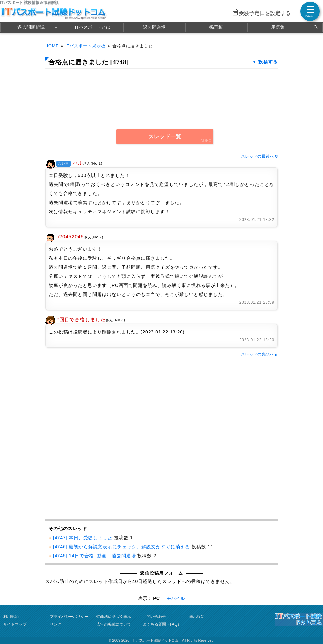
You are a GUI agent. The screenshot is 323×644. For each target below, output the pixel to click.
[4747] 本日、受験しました (83, 538)
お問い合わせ (154, 617)
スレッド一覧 (165, 137)
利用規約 (11, 617)
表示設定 (197, 617)
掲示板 (216, 27)
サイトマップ (15, 624)
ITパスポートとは (93, 27)
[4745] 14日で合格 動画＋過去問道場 (94, 556)
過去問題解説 (31, 27)
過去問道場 (154, 27)
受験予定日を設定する (265, 13)
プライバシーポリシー (69, 617)
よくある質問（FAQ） (162, 624)
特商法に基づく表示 (114, 617)
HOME (52, 46)
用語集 (278, 27)
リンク (56, 624)
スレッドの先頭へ (259, 354)
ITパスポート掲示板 (85, 46)
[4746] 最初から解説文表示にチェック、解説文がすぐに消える (121, 547)
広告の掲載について (114, 624)
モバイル (176, 598)
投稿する (268, 62)
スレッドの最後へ (259, 156)
